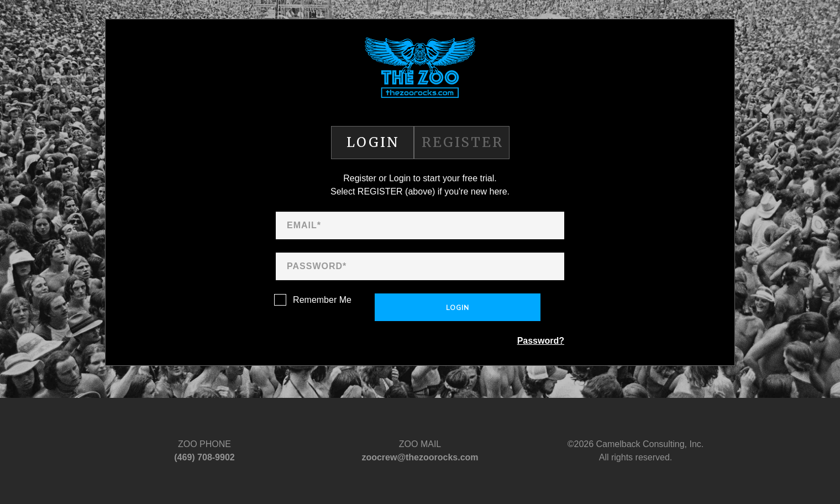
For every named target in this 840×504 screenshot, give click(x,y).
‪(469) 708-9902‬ (204, 457)
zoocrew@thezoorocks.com (420, 457)
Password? (541, 341)
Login (458, 308)
